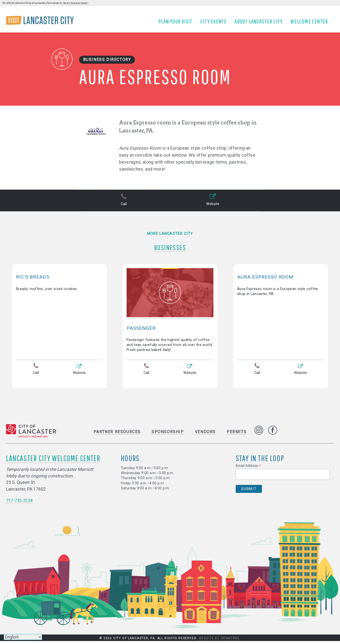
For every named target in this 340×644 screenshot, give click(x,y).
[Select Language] (23, 637)
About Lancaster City (260, 23)
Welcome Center (311, 23)
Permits (237, 435)
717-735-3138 (21, 503)
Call (123, 204)
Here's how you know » (76, 3)
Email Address (248, 469)
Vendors (205, 435)
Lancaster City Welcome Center (53, 461)
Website (212, 204)
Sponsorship (168, 435)
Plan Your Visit (177, 23)
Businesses (170, 249)
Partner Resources (117, 435)
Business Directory (107, 64)
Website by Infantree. (220, 641)
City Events (215, 23)
